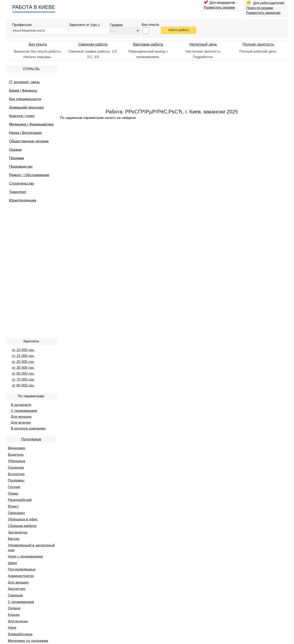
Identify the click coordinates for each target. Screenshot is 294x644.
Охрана (15, 150)
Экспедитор (18, 532)
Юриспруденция (23, 200)
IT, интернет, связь (24, 82)
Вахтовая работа (148, 44)
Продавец (16, 480)
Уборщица (17, 461)
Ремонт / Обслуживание (29, 175)
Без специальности (25, 99)
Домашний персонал (26, 107)
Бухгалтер (16, 474)
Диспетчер (17, 589)
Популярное (31, 439)
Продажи (17, 158)
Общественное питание (29, 141)
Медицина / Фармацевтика (31, 124)
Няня (12, 628)
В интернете (21, 405)
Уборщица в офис (23, 519)
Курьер (14, 615)
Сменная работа (93, 44)
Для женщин (21, 417)
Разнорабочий (20, 500)
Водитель (16, 455)
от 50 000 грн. (23, 374)
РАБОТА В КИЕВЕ (34, 7)
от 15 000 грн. (23, 356)
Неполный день (203, 44)
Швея (12, 563)
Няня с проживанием (25, 556)
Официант (17, 513)
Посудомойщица (22, 569)
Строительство (22, 183)
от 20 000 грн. (23, 362)
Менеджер (17, 448)
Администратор (21, 576)
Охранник (16, 468)
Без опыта (38, 44)
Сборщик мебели (22, 526)
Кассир (14, 539)
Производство (21, 167)
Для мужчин (21, 423)
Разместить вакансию (264, 13)
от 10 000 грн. (23, 350)
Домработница (20, 634)
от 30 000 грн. (23, 368)
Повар (13, 494)
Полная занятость (258, 44)
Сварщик (15, 595)
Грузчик (14, 487)
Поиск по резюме (260, 8)
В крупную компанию (28, 428)
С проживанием (24, 411)
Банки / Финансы (23, 91)
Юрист (13, 506)
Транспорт (18, 192)
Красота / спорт (22, 116)
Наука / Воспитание (26, 133)
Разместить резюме (219, 7)
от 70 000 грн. (23, 379)
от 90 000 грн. (23, 385)
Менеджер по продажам (28, 641)
